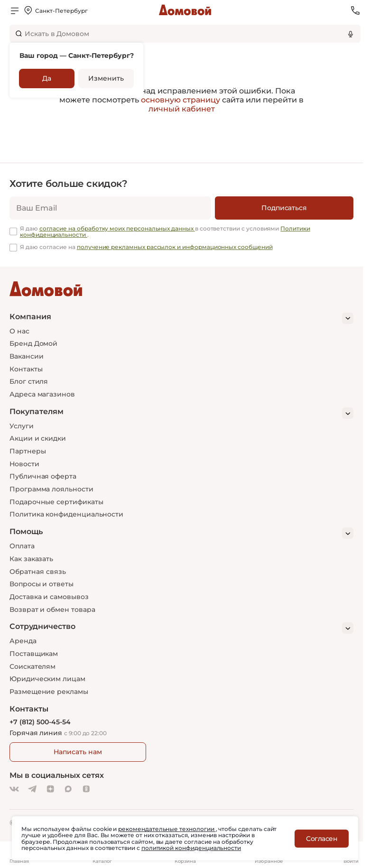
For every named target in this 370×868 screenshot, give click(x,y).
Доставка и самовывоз (49, 597)
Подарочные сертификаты (56, 502)
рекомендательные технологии (167, 829)
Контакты (26, 369)
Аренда (23, 641)
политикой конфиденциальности (191, 848)
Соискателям (32, 666)
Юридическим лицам (47, 679)
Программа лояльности (51, 489)
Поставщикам (34, 654)
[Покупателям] (181, 413)
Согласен (322, 839)
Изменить (106, 78)
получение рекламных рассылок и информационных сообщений (175, 247)
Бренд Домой (33, 343)
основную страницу (180, 100)
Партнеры (28, 451)
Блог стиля (29, 381)
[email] (110, 208)
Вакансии (26, 356)
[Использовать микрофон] (351, 34)
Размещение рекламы (49, 692)
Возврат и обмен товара (52, 609)
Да (47, 78)
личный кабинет (182, 109)
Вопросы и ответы (42, 584)
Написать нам (78, 752)
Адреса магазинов (42, 394)
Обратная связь (38, 572)
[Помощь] (181, 533)
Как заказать (31, 559)
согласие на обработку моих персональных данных (117, 228)
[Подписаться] (284, 208)
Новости (24, 464)
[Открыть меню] (15, 10)
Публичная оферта (43, 476)
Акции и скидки (38, 438)
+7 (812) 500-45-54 (40, 722)
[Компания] (181, 318)
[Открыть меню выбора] (55, 10)
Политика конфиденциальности (66, 514)
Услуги (22, 426)
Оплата (22, 546)
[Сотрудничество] (181, 628)
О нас (19, 331)
